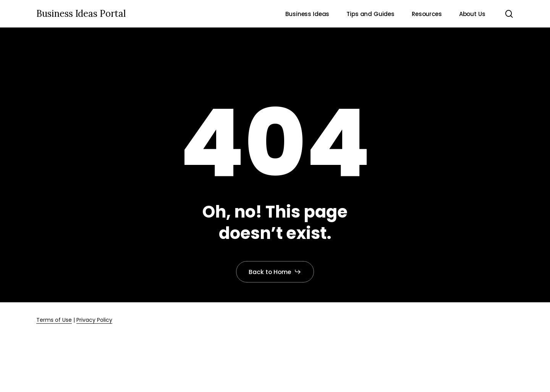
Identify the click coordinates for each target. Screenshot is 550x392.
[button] (275, 272)
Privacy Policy (94, 320)
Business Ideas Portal (81, 14)
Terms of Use (54, 320)
